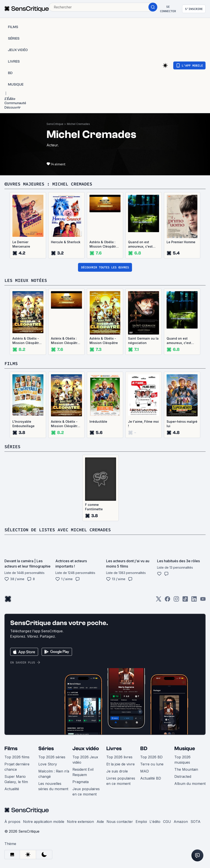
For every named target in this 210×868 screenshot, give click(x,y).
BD (144, 749)
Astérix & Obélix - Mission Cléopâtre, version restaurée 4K (27, 341)
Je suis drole (117, 771)
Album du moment (190, 784)
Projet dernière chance (17, 767)
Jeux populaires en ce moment (86, 792)
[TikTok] (185, 600)
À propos (12, 822)
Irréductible (98, 422)
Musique (185, 749)
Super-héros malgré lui (182, 424)
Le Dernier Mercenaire (21, 244)
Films (11, 749)
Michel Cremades (78, 124)
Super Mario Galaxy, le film (16, 779)
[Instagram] (176, 600)
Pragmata (81, 782)
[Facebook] (167, 600)
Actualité (12, 789)
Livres (114, 749)
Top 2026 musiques (182, 760)
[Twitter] (159, 600)
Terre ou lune (152, 764)
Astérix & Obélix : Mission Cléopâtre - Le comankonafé (105, 244)
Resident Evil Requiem (83, 772)
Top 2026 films (17, 757)
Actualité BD (151, 778)
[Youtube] (203, 600)
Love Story (48, 764)
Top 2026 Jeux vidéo (85, 760)
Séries (46, 749)
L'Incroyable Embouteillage (23, 424)
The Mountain (186, 769)
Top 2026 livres (119, 757)
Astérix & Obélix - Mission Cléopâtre (104, 341)
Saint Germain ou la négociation (143, 341)
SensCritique (55, 124)
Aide (100, 822)
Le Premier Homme (181, 242)
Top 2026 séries (52, 757)
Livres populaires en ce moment (121, 781)
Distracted (183, 776)
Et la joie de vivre (121, 764)
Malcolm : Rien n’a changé (54, 774)
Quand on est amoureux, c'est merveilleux (140, 244)
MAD (145, 771)
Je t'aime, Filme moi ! (143, 424)
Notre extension (80, 822)
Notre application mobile (44, 822)
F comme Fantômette (94, 507)
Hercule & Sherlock (66, 242)
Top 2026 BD (151, 757)
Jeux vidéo (86, 749)
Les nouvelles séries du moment (53, 786)
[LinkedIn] (194, 600)
